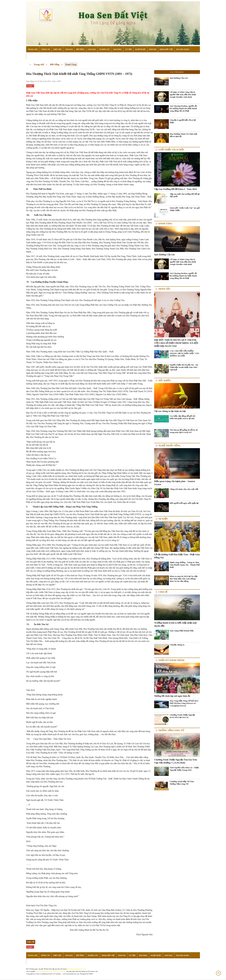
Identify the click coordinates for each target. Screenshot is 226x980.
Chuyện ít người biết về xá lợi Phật (183, 121)
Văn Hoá (69, 49)
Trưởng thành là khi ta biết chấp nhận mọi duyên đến (175, 624)
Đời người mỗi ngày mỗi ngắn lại (184, 503)
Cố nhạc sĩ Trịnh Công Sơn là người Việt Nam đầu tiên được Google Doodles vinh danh (183, 95)
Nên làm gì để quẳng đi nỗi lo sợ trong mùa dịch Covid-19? (184, 431)
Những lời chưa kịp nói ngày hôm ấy (172, 696)
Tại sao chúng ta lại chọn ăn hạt (170, 411)
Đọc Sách (32, 56)
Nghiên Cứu (105, 49)
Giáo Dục (92, 49)
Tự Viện (128, 49)
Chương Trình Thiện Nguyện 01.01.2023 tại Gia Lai (182, 716)
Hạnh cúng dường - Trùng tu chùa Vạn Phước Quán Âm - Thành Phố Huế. (185, 565)
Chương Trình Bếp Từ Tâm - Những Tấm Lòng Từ (182, 783)
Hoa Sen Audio (183, 49)
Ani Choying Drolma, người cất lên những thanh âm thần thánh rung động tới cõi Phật (183, 108)
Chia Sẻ (163, 592)
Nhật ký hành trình (171, 660)
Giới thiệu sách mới (171, 150)
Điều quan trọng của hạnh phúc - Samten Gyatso (175, 483)
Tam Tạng (117, 49)
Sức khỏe (165, 380)
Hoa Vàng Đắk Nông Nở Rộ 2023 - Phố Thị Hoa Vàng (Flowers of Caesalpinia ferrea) (185, 703)
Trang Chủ (33, 49)
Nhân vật (164, 289)
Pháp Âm (153, 49)
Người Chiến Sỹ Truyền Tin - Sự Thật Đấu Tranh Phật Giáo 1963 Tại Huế (184, 367)
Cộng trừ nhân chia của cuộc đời (184, 489)
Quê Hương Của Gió (179, 78)
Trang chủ (39, 64)
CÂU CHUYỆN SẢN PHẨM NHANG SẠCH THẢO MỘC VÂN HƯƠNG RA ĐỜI (184, 353)
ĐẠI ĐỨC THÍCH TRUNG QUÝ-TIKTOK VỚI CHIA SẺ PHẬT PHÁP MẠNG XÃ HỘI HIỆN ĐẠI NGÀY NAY (176, 343)
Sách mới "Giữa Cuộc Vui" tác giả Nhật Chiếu (185, 209)
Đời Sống (80, 49)
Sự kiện (163, 519)
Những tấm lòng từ (171, 730)
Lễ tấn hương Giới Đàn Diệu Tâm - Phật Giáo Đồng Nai (177, 556)
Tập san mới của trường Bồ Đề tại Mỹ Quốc (185, 195)
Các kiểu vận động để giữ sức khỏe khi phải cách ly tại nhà (183, 417)
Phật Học (58, 49)
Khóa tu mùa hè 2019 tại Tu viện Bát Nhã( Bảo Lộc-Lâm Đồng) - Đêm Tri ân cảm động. (184, 579)
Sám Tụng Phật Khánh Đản (182, 631)
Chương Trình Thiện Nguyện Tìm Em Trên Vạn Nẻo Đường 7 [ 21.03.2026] (176, 761)
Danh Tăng (71, 64)
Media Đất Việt (166, 49)
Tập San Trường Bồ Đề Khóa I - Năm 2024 (175, 189)
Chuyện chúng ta (177, 645)
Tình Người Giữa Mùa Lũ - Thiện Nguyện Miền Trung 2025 (184, 769)
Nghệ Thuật (140, 49)
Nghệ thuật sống (169, 446)
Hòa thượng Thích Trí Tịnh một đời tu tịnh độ (183, 135)
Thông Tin (46, 49)
